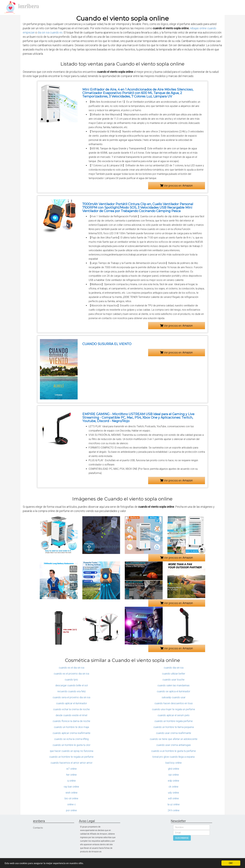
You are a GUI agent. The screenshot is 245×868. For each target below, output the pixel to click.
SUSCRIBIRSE (182, 838)
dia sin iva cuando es (50, 32)
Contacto (38, 828)
